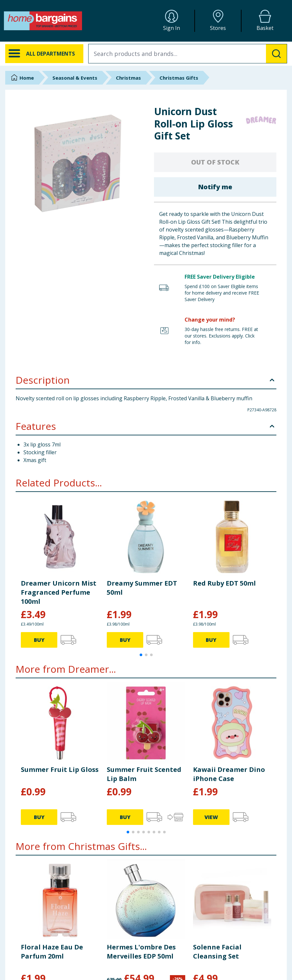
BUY (39, 640)
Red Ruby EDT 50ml (224, 583)
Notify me (215, 187)
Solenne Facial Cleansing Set (217, 952)
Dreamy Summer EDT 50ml (142, 588)
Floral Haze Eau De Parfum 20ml (52, 952)
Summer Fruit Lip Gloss (60, 769)
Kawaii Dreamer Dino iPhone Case (229, 774)
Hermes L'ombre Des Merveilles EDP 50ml (141, 952)
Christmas (128, 78)
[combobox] (188, 54)
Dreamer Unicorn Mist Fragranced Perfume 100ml (59, 592)
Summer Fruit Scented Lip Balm (144, 774)
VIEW (211, 817)
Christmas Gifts (179, 78)
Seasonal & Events (75, 78)
